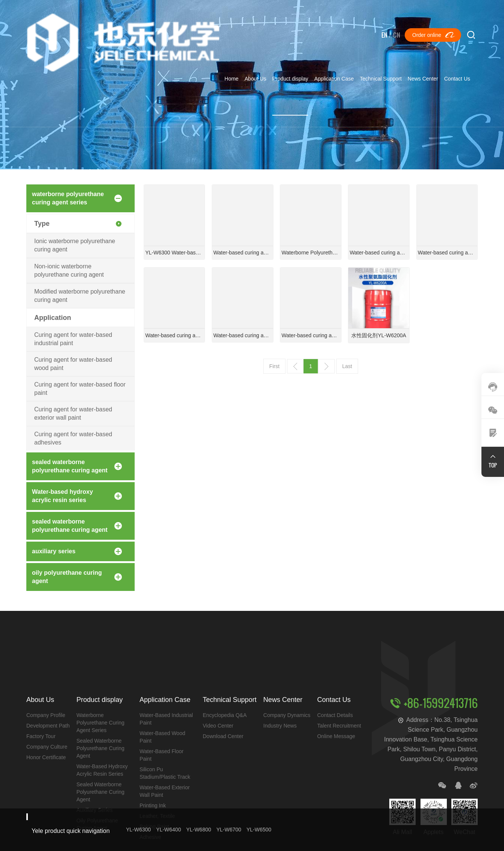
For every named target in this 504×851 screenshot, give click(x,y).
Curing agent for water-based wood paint (73, 364)
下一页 (326, 366)
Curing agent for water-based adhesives (73, 438)
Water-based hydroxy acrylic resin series (77, 496)
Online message (332, 736)
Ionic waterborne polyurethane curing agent (75, 245)
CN (397, 35)
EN (384, 35)
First (274, 366)
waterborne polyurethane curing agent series (77, 198)
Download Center (221, 736)
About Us (255, 79)
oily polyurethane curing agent (77, 577)
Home (232, 79)
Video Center (216, 726)
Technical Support (381, 79)
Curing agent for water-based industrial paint (73, 339)
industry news (277, 726)
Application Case (334, 79)
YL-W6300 (138, 830)
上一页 (295, 366)
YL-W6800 (199, 830)
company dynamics (284, 715)
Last (347, 366)
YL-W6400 (169, 830)
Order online (427, 35)
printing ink (151, 805)
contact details (331, 715)
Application (53, 318)
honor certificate (46, 757)
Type (42, 224)
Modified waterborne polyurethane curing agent (80, 296)
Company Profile (46, 715)
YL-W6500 (259, 830)
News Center (423, 79)
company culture (47, 747)
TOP (493, 465)
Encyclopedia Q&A (222, 715)
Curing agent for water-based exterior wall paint (73, 413)
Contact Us (457, 79)
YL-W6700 (229, 830)
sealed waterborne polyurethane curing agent (77, 466)
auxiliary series (77, 551)
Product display (290, 79)
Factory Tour (41, 736)
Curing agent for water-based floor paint (80, 389)
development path (48, 726)
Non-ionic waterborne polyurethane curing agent (69, 270)
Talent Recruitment (335, 726)
